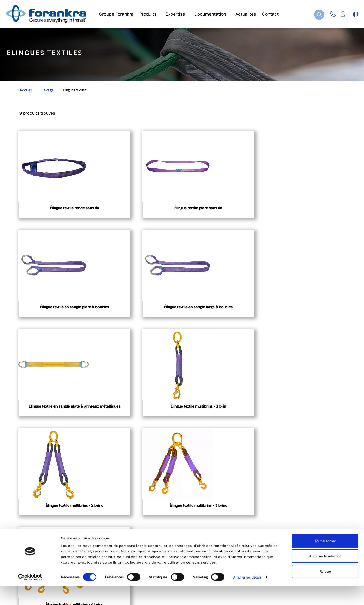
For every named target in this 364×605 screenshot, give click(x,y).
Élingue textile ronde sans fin (55, 211)
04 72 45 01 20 (43, 521)
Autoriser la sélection (325, 575)
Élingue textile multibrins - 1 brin (140, 320)
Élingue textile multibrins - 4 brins (55, 427)
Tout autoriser (325, 559)
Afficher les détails (247, 596)
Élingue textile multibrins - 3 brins (309, 320)
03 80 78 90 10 (157, 521)
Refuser (325, 590)
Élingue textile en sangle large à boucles (309, 214)
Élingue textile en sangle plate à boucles (224, 214)
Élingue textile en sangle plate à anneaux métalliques (55, 320)
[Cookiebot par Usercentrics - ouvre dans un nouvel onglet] (30, 596)
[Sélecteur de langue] (356, 14)
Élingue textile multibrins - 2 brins (224, 320)
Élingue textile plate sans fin (140, 211)
